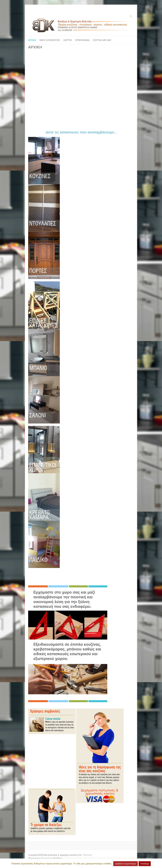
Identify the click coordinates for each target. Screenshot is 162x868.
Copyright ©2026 (36, 855)
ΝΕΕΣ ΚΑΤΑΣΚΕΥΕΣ (50, 40)
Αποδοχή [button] (145, 864)
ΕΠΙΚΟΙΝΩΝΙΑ (82, 40)
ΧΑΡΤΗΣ (68, 40)
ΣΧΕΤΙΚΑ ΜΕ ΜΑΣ (102, 40)
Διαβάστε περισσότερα (126, 864)
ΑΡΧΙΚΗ (32, 40)
